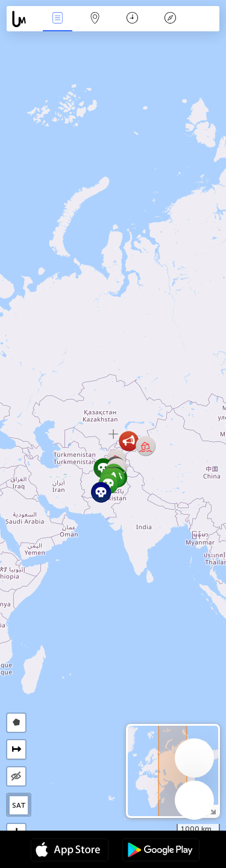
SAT (19, 805)
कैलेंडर (132, 19)
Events (57, 19)
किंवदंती (170, 19)
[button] (129, 441)
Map (95, 19)
